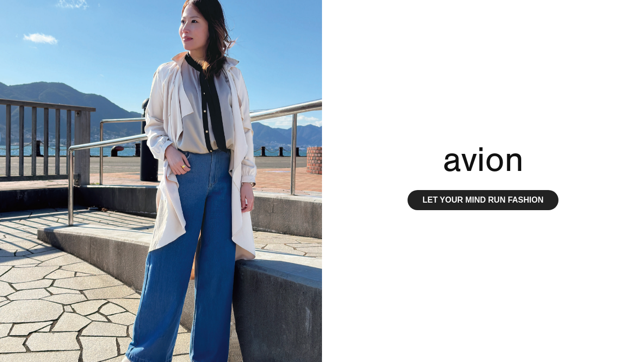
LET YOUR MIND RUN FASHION (483, 200)
